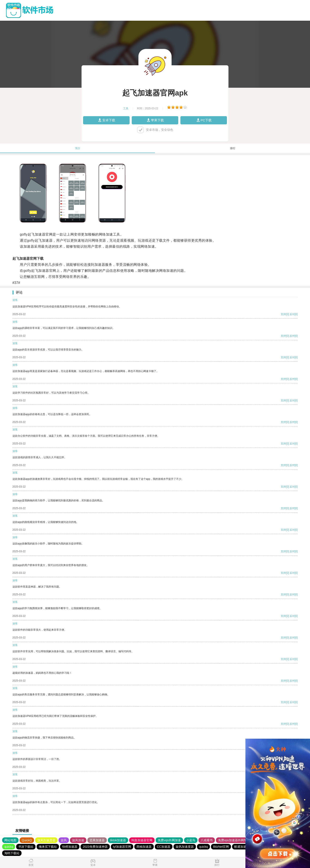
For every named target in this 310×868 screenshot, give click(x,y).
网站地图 (10, 840)
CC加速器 (164, 847)
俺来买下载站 (48, 847)
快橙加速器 (70, 847)
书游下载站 (26, 847)
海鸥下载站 (12, 853)
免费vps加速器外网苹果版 (236, 840)
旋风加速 (78, 840)
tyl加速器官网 (122, 847)
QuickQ (27, 840)
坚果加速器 (97, 840)
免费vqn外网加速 (169, 840)
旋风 (64, 840)
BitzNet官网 (221, 847)
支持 (283, 314)
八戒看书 (207, 840)
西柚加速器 (144, 847)
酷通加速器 (242, 847)
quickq (9, 847)
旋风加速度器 (46, 840)
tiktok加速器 (118, 840)
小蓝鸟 (191, 840)
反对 (292, 314)
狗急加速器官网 (142, 840)
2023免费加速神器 (95, 847)
